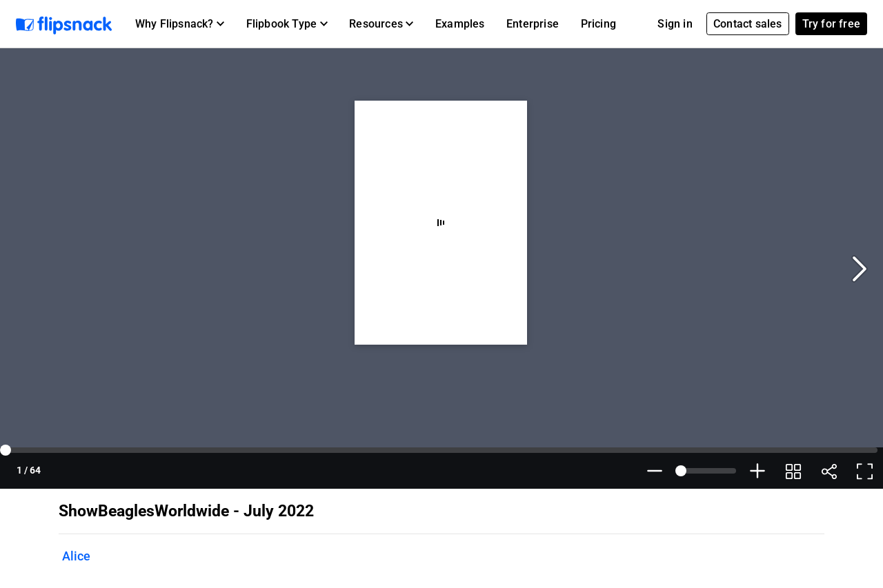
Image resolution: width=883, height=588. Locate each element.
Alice (76, 556)
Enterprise (533, 24)
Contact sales (748, 24)
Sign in (675, 24)
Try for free (831, 24)
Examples (460, 24)
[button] (180, 24)
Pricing (598, 24)
